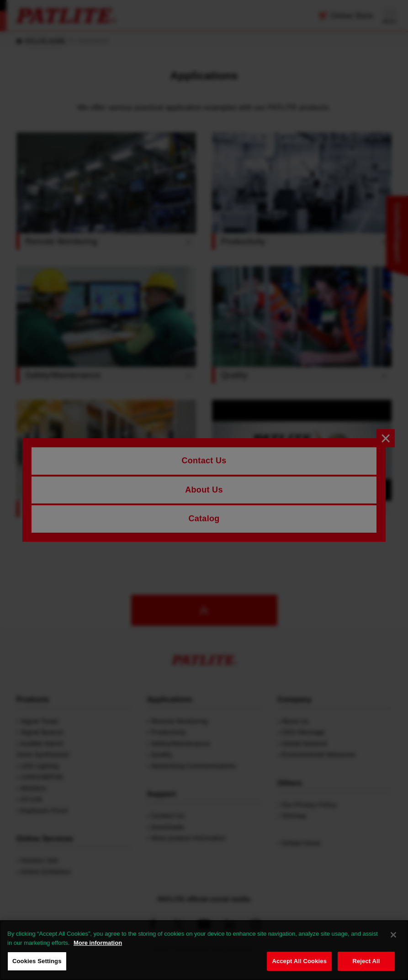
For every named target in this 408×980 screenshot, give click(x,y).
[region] (204, 950)
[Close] (393, 935)
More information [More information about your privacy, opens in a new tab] (98, 943)
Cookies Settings (37, 961)
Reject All (366, 961)
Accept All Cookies (299, 961)
